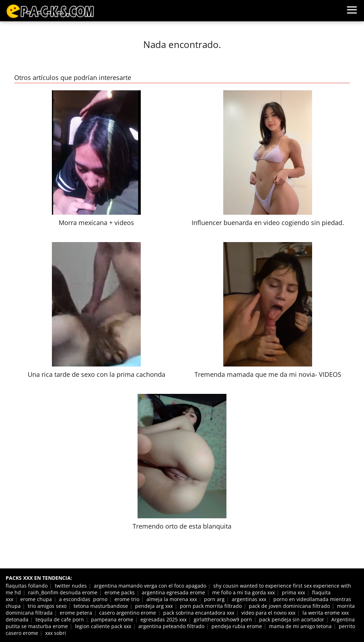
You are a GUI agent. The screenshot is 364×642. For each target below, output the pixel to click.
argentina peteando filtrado (171, 626)
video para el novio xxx (268, 613)
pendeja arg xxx (154, 606)
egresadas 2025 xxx (164, 619)
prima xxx (293, 592)
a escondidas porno (83, 599)
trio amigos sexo (47, 606)
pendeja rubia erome (237, 626)
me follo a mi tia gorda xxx (243, 592)
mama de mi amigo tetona (300, 626)
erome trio (127, 599)
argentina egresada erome (173, 592)
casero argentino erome (128, 613)
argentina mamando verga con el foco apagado (150, 586)
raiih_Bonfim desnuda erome (63, 592)
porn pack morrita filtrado (211, 606)
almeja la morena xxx (172, 599)
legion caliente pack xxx (103, 626)
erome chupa (36, 599)
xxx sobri (56, 633)
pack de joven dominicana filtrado (289, 606)
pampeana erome (112, 619)
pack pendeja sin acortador (292, 619)
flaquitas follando (27, 586)
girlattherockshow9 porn (223, 619)
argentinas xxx (249, 599)
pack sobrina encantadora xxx (199, 613)
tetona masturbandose (101, 606)
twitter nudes (71, 586)
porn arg (214, 599)
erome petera (76, 613)
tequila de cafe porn (60, 619)
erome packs (120, 592)
